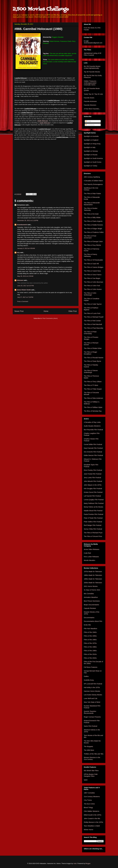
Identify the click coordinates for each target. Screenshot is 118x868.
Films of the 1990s (90, 651)
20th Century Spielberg (92, 177)
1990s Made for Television (93, 579)
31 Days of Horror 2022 (92, 590)
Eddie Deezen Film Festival (93, 455)
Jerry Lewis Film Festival (92, 478)
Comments (90, 125)
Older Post (73, 311)
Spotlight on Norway (91, 151)
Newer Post (19, 311)
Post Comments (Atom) (50, 318)
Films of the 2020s (90, 658)
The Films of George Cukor (93, 241)
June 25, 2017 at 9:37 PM (26, 286)
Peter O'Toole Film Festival (93, 518)
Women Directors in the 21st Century (92, 758)
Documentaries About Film (93, 621)
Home (46, 311)
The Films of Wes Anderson (94, 398)
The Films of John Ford (92, 286)
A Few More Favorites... (92, 109)
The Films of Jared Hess (92, 271)
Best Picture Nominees (92, 601)
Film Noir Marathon (91, 629)
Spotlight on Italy (90, 147)
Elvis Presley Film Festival (93, 470)
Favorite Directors (90, 105)
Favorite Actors (89, 98)
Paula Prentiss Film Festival (94, 514)
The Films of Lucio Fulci (92, 313)
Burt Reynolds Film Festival (93, 430)
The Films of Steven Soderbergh (91, 371)
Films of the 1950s (90, 636)
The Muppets (88, 746)
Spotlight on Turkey (91, 166)
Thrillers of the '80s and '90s (94, 754)
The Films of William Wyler (93, 407)
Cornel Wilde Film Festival (93, 444)
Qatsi (86, 780)
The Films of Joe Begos (92, 278)
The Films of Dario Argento (93, 221)
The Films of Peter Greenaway (90, 333)
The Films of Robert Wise (93, 348)
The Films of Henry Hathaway (90, 255)
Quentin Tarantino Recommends (90, 712)
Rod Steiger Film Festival (93, 525)
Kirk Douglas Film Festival (93, 489)
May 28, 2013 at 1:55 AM (25, 276)
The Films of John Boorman (94, 282)
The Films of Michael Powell (94, 317)
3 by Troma (88, 800)
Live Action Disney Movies (93, 695)
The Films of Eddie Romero (93, 225)
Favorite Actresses (90, 101)
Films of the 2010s (90, 654)
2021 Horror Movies (91, 586)
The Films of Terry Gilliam (93, 382)
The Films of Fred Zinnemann (90, 237)
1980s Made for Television (93, 575)
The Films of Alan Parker (92, 194)
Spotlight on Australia (91, 136)
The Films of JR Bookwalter (93, 260)
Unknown (20, 280)
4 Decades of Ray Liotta (92, 422)
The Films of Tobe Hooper (93, 389)
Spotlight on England (91, 140)
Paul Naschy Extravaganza (93, 184)
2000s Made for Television (93, 583)
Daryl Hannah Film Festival (93, 448)
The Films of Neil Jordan (92, 321)
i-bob (75, 863)
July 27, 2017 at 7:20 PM (25, 297)
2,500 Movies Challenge (41, 9)
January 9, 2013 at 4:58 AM (26, 248)
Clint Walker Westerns (92, 811)
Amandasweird (22, 225)
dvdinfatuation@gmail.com (93, 43)
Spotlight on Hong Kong (92, 144)
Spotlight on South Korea (93, 162)
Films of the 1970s (90, 643)
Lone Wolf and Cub (91, 698)
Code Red (87, 553)
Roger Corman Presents (92, 717)
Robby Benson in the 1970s (94, 822)
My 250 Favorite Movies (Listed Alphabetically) (92, 67)
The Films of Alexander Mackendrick (92, 204)
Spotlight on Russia (91, 155)
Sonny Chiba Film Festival (93, 529)
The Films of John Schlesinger (90, 294)
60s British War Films (91, 771)
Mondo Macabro (90, 560)
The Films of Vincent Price (93, 536)
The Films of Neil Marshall (93, 324)
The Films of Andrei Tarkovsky (91, 209)
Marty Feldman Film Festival (94, 503)
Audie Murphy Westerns (92, 426)
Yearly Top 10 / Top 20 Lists (93, 94)
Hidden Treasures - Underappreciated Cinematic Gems (91, 83)
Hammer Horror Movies (92, 691)
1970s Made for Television (93, 572)
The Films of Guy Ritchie (92, 245)
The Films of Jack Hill (91, 264)
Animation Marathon (91, 597)
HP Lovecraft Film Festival (93, 684)
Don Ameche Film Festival (93, 452)
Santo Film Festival (91, 726)
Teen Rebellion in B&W (92, 826)
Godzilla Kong (89, 680)
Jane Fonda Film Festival (93, 474)
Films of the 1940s (90, 632)
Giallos (86, 676)
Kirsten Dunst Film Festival (93, 492)
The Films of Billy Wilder (92, 218)
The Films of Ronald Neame (94, 358)
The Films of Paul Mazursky (94, 328)
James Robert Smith (24, 290)
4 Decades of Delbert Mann (93, 181)
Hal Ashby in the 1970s (92, 687)
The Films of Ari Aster (91, 214)
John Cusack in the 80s (92, 818)
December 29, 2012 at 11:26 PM (28, 220)
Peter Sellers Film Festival (93, 522)
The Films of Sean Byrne (92, 361)
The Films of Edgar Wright (93, 229)
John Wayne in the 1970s (93, 485)
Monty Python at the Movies (94, 507)
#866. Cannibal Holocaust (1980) (38, 29)
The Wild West (89, 750)
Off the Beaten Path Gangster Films (91, 775)
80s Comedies (89, 594)
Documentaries (89, 618)
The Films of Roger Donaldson (91, 353)
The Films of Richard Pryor (93, 533)
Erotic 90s (87, 625)
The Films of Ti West (91, 385)
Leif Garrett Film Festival (92, 496)
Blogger (88, 863)
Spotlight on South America (93, 158)
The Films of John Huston (93, 289)
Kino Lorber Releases (91, 557)
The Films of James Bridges (94, 267)
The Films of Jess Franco (93, 275)
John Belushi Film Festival (93, 481)
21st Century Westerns (92, 797)
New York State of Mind (92, 702)
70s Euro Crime (89, 804)
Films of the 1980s (90, 647)
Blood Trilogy (88, 808)
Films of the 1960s (90, 640)
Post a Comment (23, 301)
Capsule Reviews (90, 608)
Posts (88, 121)
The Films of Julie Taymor (93, 304)
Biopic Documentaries (91, 605)
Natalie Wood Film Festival (93, 511)
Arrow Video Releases (92, 549)
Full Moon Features (91, 667)
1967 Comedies (89, 793)
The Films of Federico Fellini (94, 232)
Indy (18, 253)
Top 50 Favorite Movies (92, 72)
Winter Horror (89, 830)
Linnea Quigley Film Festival (94, 500)
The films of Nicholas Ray (93, 411)
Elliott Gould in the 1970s (93, 815)
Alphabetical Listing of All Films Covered (93, 54)
